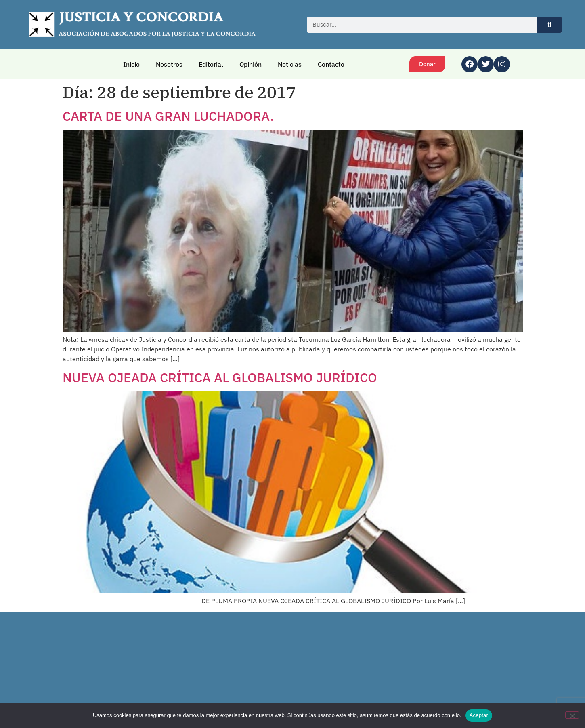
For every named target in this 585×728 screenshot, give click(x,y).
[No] (572, 715)
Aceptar (479, 715)
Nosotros (169, 64)
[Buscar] (549, 25)
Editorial (211, 64)
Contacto (331, 64)
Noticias (290, 64)
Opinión (251, 64)
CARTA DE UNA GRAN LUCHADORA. (168, 116)
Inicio (131, 64)
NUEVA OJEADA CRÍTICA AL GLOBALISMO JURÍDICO (220, 377)
